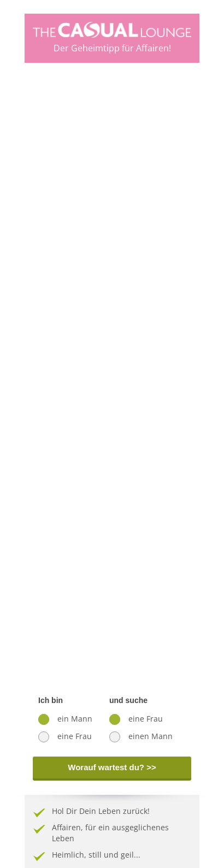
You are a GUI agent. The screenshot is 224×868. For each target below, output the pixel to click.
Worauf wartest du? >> (112, 767)
